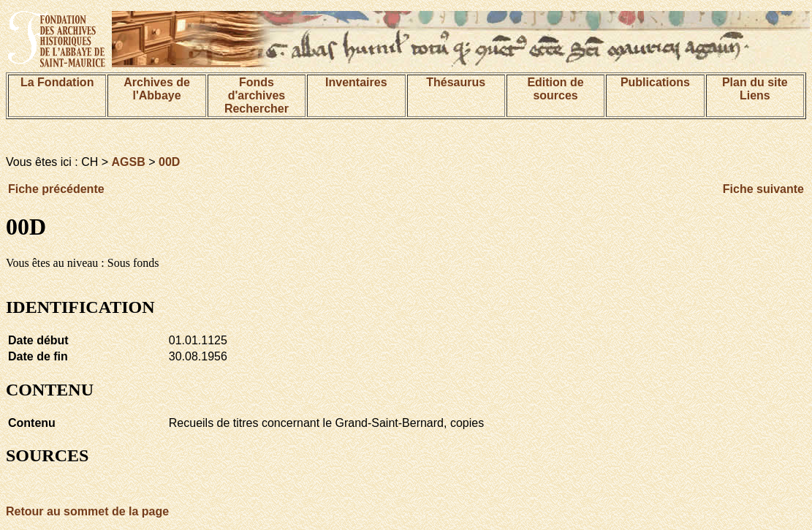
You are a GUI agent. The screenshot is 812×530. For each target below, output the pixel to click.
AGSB (129, 162)
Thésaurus (456, 82)
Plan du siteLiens (755, 89)
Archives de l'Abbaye (157, 89)
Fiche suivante (763, 189)
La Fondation (57, 82)
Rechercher (257, 109)
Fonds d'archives (257, 89)
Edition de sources (555, 89)
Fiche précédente (56, 189)
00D (169, 162)
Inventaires (356, 82)
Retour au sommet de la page (87, 511)
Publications (655, 82)
